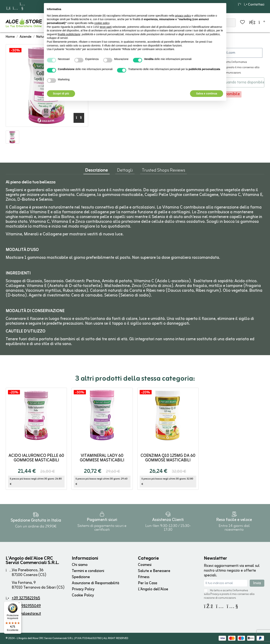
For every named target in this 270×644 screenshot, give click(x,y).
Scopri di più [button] (61, 93)
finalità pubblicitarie (69, 34)
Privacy (215, 594)
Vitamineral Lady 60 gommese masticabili (102, 458)
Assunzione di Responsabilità (95, 583)
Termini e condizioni (88, 571)
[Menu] (19, 604)
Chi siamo (80, 565)
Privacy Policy (83, 589)
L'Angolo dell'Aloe (153, 589)
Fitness (144, 577)
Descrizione (97, 171)
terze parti (106, 27)
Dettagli (125, 171)
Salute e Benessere (154, 571)
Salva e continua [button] (207, 93)
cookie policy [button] (102, 23)
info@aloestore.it (27, 614)
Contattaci (254, 5)
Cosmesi (145, 565)
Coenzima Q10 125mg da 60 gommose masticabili (168, 458)
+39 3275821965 (26, 598)
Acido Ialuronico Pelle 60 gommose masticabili (36, 458)
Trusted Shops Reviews (164, 171)
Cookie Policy (83, 595)
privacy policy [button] (183, 16)
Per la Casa (148, 583)
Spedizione (81, 577)
